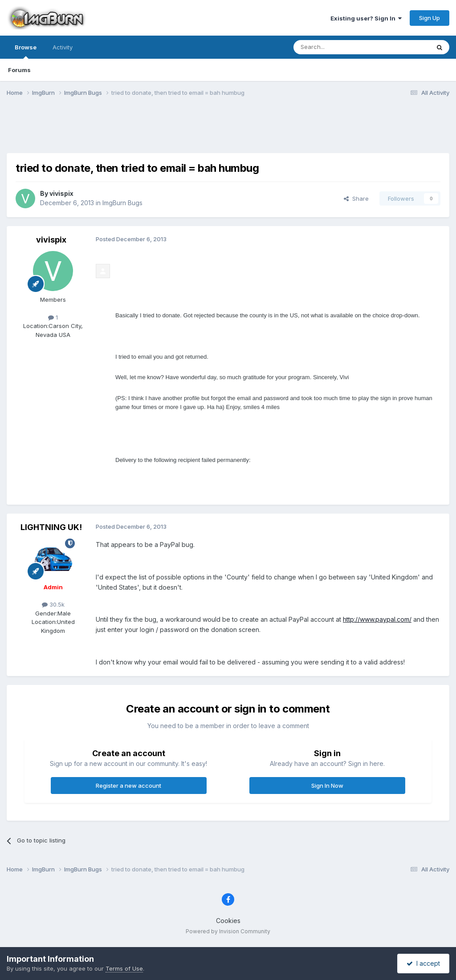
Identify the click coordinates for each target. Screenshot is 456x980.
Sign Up (430, 18)
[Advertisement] (228, 130)
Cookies (228, 921)
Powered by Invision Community (228, 931)
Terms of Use (124, 968)
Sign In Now (327, 786)
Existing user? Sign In (366, 18)
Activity (63, 47)
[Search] (339, 47)
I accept (423, 963)
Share (356, 198)
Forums (19, 70)
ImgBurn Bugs (122, 203)
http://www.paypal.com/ (377, 619)
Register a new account (128, 786)
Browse (26, 51)
